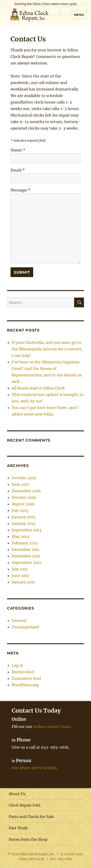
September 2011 (26, 563)
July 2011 (20, 569)
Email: (18, 170)
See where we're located (34, 768)
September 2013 (27, 530)
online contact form (51, 727)
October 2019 (24, 478)
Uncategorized (25, 627)
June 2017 (21, 484)
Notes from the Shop (28, 839)
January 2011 (23, 582)
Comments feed (26, 678)
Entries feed (23, 672)
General (19, 620)
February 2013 (25, 543)
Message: (20, 190)
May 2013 (20, 536)
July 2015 (20, 510)
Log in (18, 665)
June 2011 (20, 576)
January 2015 (24, 517)
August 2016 (23, 504)
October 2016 (24, 497)
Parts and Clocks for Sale (31, 817)
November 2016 (26, 491)
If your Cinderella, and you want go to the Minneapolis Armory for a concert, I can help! (47, 349)
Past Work (18, 828)
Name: (18, 150)
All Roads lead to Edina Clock (38, 388)
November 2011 (26, 556)
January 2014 (24, 523)
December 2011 (25, 550)
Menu (79, 15)
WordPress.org (25, 685)
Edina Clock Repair (34, 854)
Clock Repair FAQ (24, 805)
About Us (17, 794)
